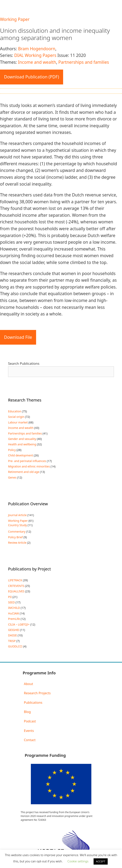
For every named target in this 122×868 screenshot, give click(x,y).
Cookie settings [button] (78, 861)
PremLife (14, 619)
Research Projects (37, 693)
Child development (21, 455)
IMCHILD (14, 608)
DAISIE (13, 635)
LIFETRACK (15, 580)
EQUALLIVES (16, 591)
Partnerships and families (84, 62)
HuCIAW (14, 613)
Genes (12, 477)
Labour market (18, 422)
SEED (11, 602)
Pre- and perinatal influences (27, 461)
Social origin (16, 417)
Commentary (17, 532)
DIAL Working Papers (35, 55)
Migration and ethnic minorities (29, 466)
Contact (30, 740)
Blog (27, 712)
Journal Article (17, 515)
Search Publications (24, 363)
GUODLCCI (15, 646)
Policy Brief (15, 537)
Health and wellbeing (22, 444)
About (29, 684)
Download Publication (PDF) (32, 77)
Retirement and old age (24, 472)
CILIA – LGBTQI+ (19, 624)
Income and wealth (37, 62)
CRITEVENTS (16, 586)
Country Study (17, 525)
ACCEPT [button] (101, 861)
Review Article (17, 543)
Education (15, 411)
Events (29, 731)
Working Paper (15, 19)
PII (10, 597)
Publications (33, 703)
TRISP (12, 641)
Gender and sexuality (22, 439)
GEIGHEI (14, 630)
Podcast (30, 721)
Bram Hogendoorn (37, 49)
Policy (12, 450)
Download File (18, 337)
